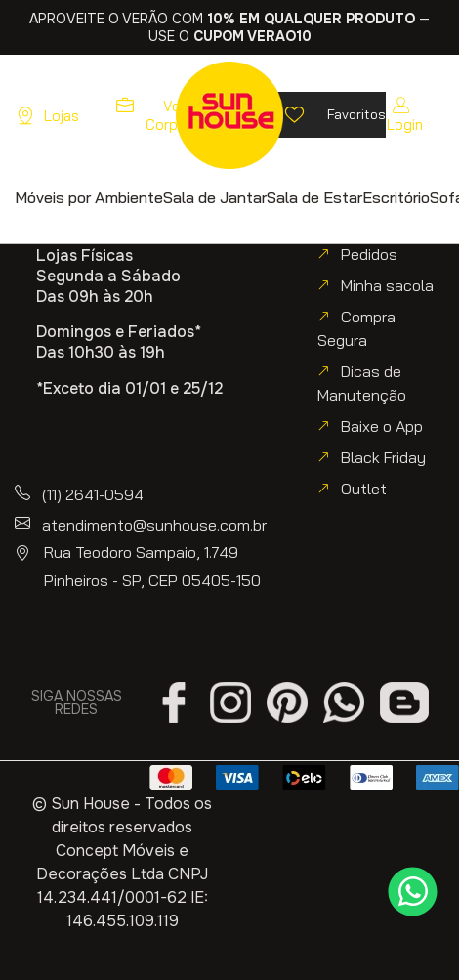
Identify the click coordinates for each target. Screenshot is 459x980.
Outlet (364, 489)
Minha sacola (387, 285)
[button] (89, 197)
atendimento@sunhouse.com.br (154, 525)
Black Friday (383, 457)
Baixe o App (382, 426)
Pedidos (369, 254)
